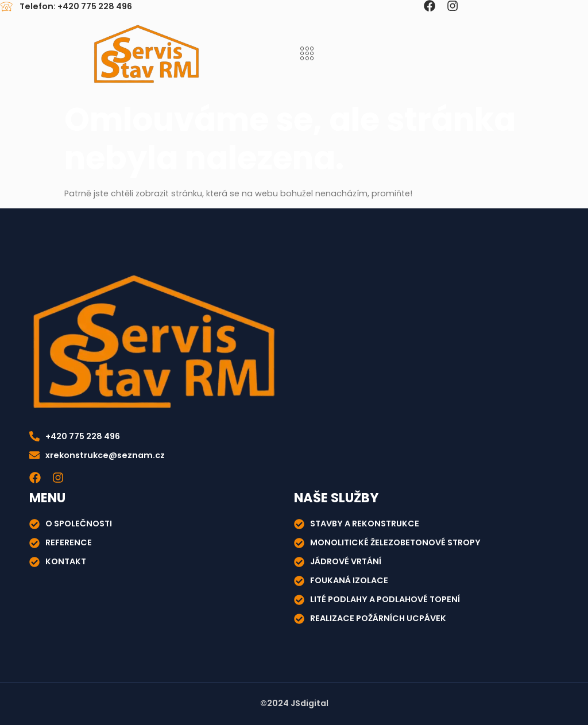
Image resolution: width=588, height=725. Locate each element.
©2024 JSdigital (294, 703)
